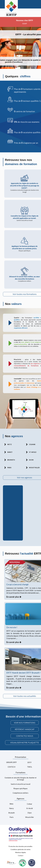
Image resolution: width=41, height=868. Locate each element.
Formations (20, 772)
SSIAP (25, 24)
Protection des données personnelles (20, 846)
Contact (21, 856)
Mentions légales (21, 852)
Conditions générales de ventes (20, 849)
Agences (20, 798)
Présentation (20, 757)
